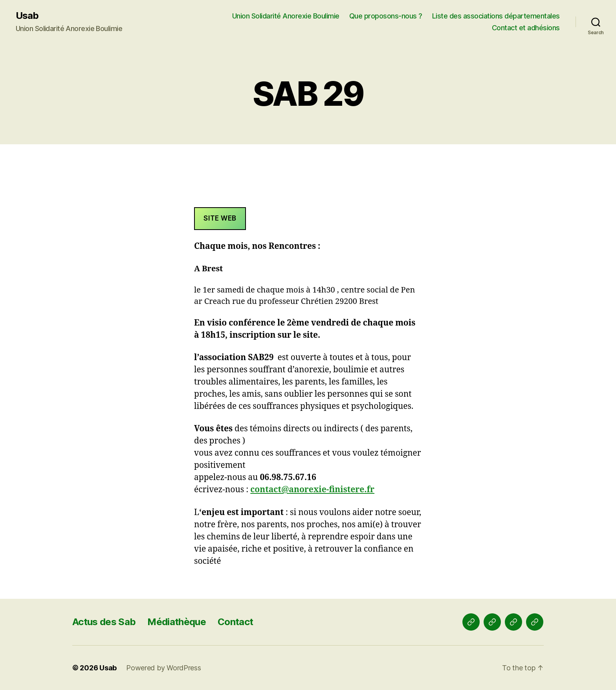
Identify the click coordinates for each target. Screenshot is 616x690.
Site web (220, 218)
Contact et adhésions (526, 28)
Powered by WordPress (164, 668)
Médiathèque (177, 622)
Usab (27, 16)
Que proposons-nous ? (386, 16)
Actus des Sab (104, 622)
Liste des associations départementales (496, 16)
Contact (235, 622)
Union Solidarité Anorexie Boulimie (286, 16)
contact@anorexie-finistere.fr (312, 490)
